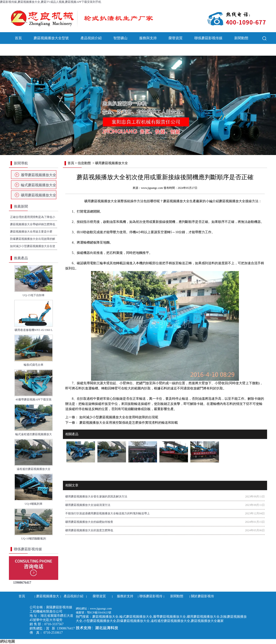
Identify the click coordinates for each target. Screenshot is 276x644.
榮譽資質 (176, 38)
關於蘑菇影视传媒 (29, 50)
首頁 (18, 38)
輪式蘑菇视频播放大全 (38, 185)
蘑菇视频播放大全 (232, 201)
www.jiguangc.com (152, 188)
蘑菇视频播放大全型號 (51, 38)
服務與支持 (148, 38)
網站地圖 (8, 641)
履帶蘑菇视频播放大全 (38, 175)
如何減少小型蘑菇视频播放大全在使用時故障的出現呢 (118, 417)
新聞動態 (241, 38)
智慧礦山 (120, 38)
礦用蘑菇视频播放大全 (38, 195)
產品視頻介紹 (91, 38)
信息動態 (84, 163)
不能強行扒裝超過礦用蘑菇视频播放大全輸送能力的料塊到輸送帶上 (107, 513)
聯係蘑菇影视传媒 (208, 38)
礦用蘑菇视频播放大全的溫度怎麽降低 (89, 530)
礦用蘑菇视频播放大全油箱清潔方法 (88, 505)
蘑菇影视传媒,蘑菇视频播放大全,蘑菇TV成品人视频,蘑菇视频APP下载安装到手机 (51, 2)
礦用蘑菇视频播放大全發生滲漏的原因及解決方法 (96, 497)
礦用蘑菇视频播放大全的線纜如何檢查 (89, 522)
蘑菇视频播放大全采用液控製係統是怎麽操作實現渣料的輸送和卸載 (128, 423)
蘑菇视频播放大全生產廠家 (183, 201)
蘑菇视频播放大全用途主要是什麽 (31, 232)
